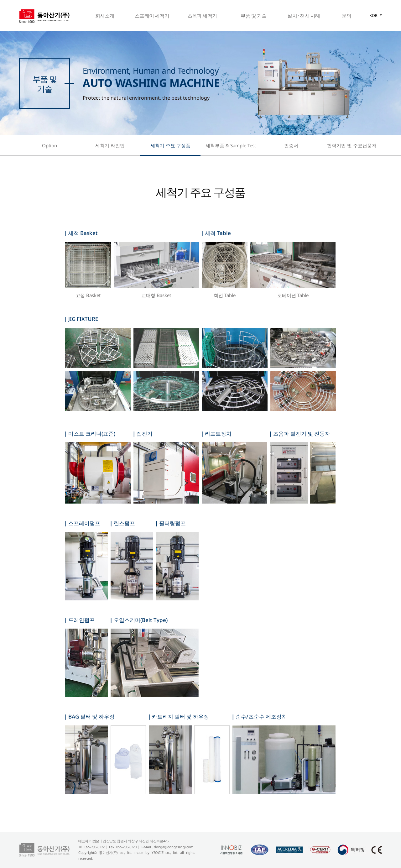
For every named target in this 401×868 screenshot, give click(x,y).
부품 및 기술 (253, 16)
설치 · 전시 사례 (304, 16)
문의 (346, 16)
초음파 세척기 (202, 16)
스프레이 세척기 (152, 16)
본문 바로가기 (0, 0)
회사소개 (105, 16)
